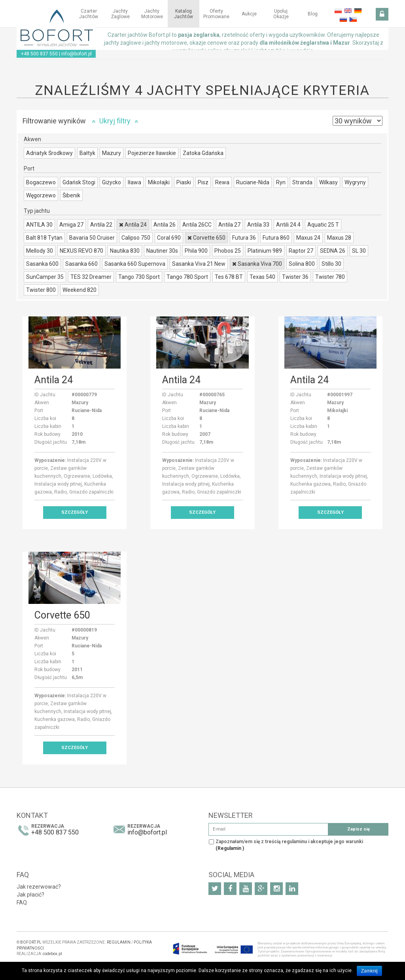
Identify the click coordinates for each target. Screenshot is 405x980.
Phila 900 (196, 251)
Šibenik (71, 195)
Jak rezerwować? (39, 887)
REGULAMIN (119, 942)
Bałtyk (87, 153)
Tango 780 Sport (187, 277)
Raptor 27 (301, 251)
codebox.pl (52, 954)
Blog (313, 14)
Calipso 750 (136, 238)
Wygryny (355, 182)
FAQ (22, 902)
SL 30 (359, 251)
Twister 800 (41, 290)
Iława (134, 182)
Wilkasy (328, 182)
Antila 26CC (197, 225)
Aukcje (249, 14)
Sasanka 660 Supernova (135, 264)
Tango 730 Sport (139, 277)
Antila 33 (258, 225)
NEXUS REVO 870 (81, 251)
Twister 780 (330, 277)
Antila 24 (133, 225)
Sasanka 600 (42, 264)
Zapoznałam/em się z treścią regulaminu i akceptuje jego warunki (289, 845)
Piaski (184, 182)
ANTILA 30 (39, 225)
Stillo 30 (331, 264)
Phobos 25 (228, 251)
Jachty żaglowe (120, 14)
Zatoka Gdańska (203, 153)
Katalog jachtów (184, 14)
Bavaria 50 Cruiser (92, 238)
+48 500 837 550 (39, 54)
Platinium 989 (265, 251)
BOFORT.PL (31, 942)
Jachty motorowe (152, 14)
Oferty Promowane (216, 14)
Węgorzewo (41, 195)
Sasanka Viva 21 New (199, 264)
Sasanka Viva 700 (257, 264)
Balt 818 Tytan (44, 238)
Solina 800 (302, 264)
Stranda (302, 182)
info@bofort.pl (77, 54)
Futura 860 (276, 238)
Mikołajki (159, 182)
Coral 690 (169, 238)
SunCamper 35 (45, 277)
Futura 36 (244, 238)
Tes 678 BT (229, 277)
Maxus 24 (308, 238)
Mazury (112, 153)
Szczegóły (75, 512)
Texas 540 (262, 277)
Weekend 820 (79, 290)
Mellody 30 (40, 251)
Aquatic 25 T (323, 225)
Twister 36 (295, 277)
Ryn (281, 182)
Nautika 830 (125, 251)
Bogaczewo (41, 182)
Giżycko (112, 182)
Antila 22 (101, 225)
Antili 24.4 (288, 225)
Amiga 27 (71, 225)
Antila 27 (229, 225)
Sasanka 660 (81, 264)
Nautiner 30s (162, 251)
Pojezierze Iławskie (152, 153)
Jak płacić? (30, 895)
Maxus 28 (339, 238)
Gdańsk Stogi (79, 182)
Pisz (203, 182)
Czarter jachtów (89, 14)
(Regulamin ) (230, 848)
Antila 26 (165, 225)
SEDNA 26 (333, 251)
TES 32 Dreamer (91, 277)
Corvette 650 (206, 238)
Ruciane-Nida (253, 182)
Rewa (222, 182)
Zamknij (369, 971)
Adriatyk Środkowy (49, 153)
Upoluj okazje (281, 14)
